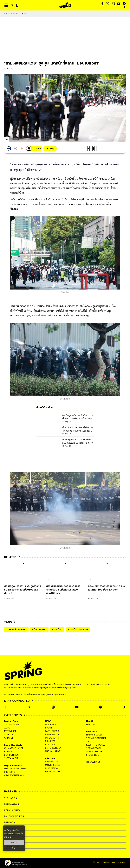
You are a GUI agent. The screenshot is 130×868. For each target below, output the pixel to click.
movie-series (53, 765)
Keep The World (13, 745)
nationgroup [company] (12, 804)
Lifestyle (50, 759)
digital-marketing (15, 769)
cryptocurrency (14, 776)
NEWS (16, 14)
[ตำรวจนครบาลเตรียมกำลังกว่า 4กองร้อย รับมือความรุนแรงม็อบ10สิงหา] (65, 592)
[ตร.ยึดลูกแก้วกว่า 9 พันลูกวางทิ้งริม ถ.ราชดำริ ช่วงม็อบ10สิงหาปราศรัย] (23, 592)
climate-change (14, 748)
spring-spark (94, 748)
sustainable (11, 759)
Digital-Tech (11, 721)
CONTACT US (93, 762)
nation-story (53, 752)
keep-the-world (96, 745)
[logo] (65, 5)
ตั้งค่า (14, 848)
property (10, 772)
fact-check (52, 731)
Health (90, 721)
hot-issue (51, 725)
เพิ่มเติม (7, 837)
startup (9, 735)
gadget (9, 738)
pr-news (50, 742)
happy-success (95, 735)
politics (50, 745)
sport (49, 728)
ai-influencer (94, 752)
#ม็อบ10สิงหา (39, 630)
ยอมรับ (14, 843)
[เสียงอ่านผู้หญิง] (34, 149)
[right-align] (11, 5)
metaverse (10, 731)
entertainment (54, 748)
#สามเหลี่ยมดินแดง (16, 630)
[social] (102, 4)
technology (12, 725)
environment (12, 755)
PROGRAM (92, 732)
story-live (93, 755)
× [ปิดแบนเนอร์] (23, 827)
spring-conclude (96, 738)
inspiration (52, 769)
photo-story (53, 735)
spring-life (52, 762)
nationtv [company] (10, 823)
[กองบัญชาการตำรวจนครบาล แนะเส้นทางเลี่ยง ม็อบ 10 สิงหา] (107, 592)
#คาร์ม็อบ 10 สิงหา (78, 630)
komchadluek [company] (12, 810)
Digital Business (13, 766)
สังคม (24, 14)
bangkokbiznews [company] (14, 817)
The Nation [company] (11, 798)
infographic (52, 738)
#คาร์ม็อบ (57, 630)
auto (7, 728)
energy (8, 752)
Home (7, 14)
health (90, 725)
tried (89, 742)
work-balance (54, 772)
